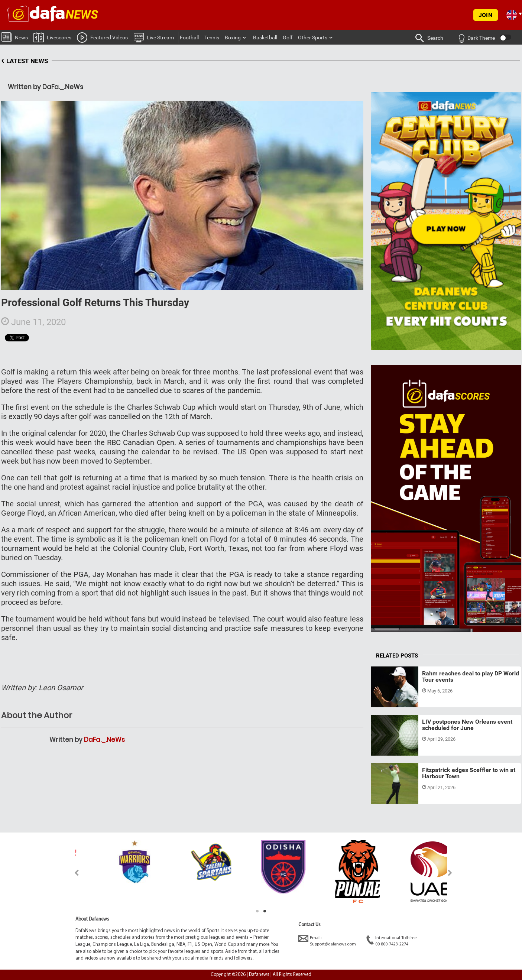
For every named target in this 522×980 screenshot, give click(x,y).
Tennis (212, 38)
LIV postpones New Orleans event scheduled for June (467, 725)
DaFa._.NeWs (104, 740)
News (15, 37)
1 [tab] (257, 911)
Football (189, 38)
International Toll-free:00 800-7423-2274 (392, 941)
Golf (288, 38)
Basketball (265, 38)
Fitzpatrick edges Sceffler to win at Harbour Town (469, 773)
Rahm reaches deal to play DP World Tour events (471, 677)
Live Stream (154, 37)
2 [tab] (265, 911)
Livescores (52, 37)
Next (450, 873)
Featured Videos (102, 37)
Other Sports (313, 38)
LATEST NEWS (25, 61)
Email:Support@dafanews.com (327, 941)
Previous (72, 873)
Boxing (233, 38)
